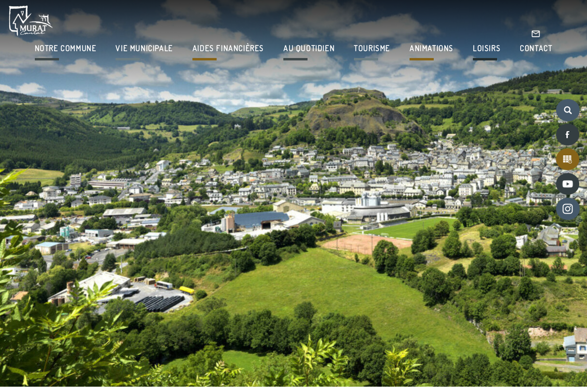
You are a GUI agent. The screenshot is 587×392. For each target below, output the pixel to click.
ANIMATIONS (432, 48)
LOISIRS (487, 48)
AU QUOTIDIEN (309, 48)
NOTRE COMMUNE (66, 48)
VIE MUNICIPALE (144, 48)
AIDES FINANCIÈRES (228, 48)
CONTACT (536, 48)
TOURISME (372, 48)
